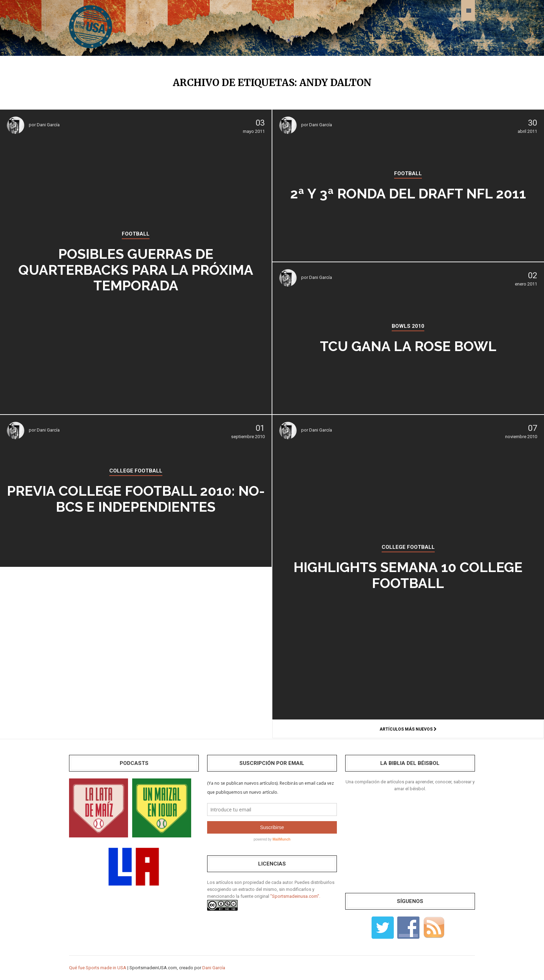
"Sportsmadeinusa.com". (295, 896)
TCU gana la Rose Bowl (408, 346)
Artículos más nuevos (408, 729)
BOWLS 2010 (408, 326)
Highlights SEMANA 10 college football (408, 575)
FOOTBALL (136, 234)
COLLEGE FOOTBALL (408, 547)
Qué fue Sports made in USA (98, 968)
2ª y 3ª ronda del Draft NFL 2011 (408, 193)
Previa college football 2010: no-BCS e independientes (136, 499)
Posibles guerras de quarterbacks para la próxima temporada (136, 270)
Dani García (48, 125)
